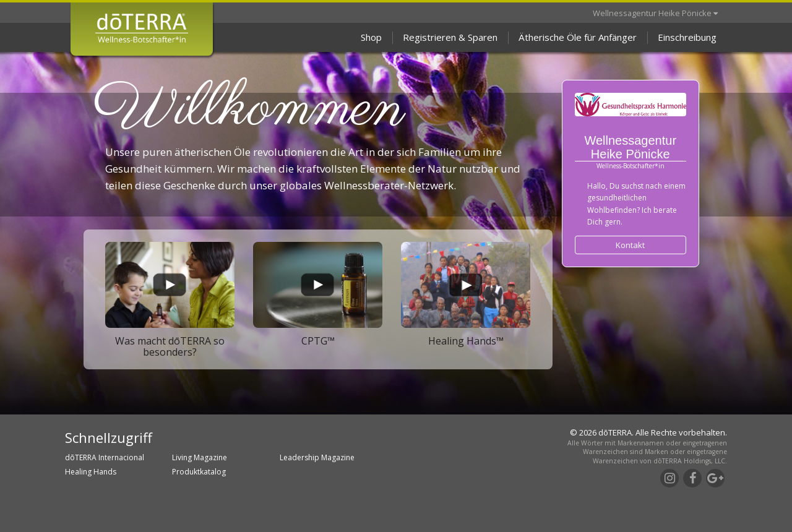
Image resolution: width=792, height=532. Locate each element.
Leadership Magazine (317, 457)
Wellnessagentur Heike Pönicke (655, 13)
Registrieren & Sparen (450, 37)
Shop (371, 37)
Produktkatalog (199, 472)
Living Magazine (200, 457)
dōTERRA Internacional (105, 457)
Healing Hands (91, 472)
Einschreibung (687, 37)
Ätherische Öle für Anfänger (578, 37)
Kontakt (630, 245)
